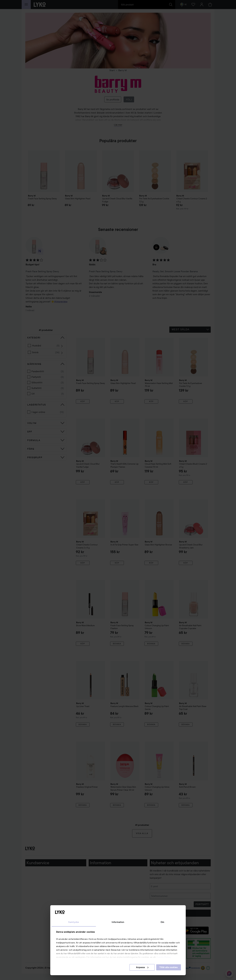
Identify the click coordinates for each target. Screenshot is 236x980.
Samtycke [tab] (74, 922)
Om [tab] (162, 922)
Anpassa (142, 967)
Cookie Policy (164, 957)
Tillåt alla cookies (168, 967)
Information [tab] (118, 922)
